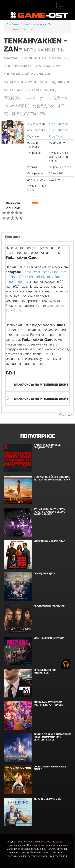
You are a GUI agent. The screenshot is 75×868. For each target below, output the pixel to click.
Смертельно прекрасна (49, 638)
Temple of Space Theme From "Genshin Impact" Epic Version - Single (52, 737)
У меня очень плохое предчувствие (47, 446)
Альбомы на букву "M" (38, 24)
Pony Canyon (57, 136)
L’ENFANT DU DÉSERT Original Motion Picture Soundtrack (52, 478)
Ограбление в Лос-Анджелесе (45, 671)
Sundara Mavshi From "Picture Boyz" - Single (48, 704)
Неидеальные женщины (49, 606)
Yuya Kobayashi (59, 124)
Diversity (47, 277)
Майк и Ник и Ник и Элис (49, 541)
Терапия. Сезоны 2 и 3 (48, 799)
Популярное (37, 436)
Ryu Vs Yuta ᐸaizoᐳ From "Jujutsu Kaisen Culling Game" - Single (50, 512)
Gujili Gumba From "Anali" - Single (51, 768)
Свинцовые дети (44, 574)
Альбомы (13, 24)
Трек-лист (12, 237)
